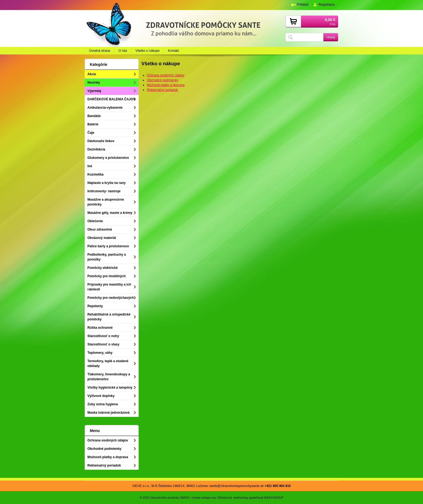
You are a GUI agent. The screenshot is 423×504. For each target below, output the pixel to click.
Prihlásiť (303, 5)
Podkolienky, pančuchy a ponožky (107, 257)
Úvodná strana (100, 51)
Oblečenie (95, 221)
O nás (123, 51)
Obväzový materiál (102, 238)
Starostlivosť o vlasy (103, 344)
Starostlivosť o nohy (103, 336)
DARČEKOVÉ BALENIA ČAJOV (111, 99)
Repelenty (95, 306)
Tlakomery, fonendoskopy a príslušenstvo (109, 377)
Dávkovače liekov (101, 141)
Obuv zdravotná (100, 229)
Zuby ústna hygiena (103, 404)
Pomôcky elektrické (103, 268)
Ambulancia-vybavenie (105, 108)
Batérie (93, 124)
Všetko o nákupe (147, 51)
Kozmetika (95, 174)
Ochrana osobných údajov (166, 75)
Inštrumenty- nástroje (104, 191)
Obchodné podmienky (163, 80)
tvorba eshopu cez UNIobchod (212, 498)
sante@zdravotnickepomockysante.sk (237, 486)
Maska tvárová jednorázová (108, 413)
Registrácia (327, 5)
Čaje (91, 133)
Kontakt (173, 51)
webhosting (241, 498)
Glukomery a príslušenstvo (108, 158)
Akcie (92, 74)
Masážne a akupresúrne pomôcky (106, 202)
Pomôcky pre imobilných (107, 276)
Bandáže (94, 116)
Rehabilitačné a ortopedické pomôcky (109, 317)
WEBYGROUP (274, 498)
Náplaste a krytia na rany (106, 183)
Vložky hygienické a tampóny (110, 388)
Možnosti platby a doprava (166, 85)
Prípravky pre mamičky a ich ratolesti (109, 287)
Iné (90, 166)
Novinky (94, 83)
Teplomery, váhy (100, 353)
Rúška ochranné (100, 328)
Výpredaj (94, 91)
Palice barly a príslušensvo (108, 246)
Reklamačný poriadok (162, 90)
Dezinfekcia (96, 149)
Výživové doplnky (101, 396)
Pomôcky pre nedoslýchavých (111, 298)
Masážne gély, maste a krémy (110, 213)
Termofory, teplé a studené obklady (108, 364)
